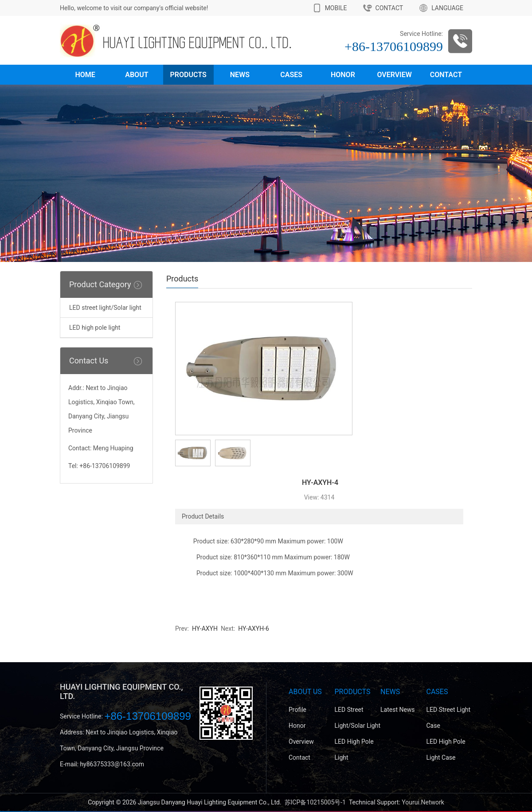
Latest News (398, 710)
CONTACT (389, 8)
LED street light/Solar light (105, 308)
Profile (297, 710)
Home (85, 75)
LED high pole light (95, 328)
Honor (343, 75)
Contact (446, 75)
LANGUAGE (447, 8)
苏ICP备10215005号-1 (315, 802)
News (240, 75)
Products (188, 75)
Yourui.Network (423, 802)
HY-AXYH (204, 629)
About (137, 75)
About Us (305, 692)
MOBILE (336, 8)
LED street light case (449, 718)
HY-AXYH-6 (253, 629)
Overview (394, 75)
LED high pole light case (446, 750)
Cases (291, 75)
